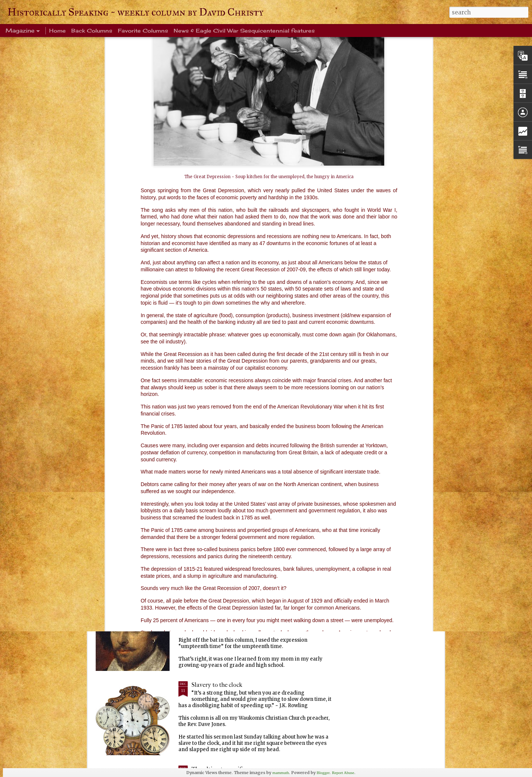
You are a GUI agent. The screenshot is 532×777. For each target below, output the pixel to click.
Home (57, 30)
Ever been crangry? (216, 516)
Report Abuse (343, 773)
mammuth (281, 773)
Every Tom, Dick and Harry (227, 600)
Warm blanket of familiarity (228, 432)
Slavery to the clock (217, 685)
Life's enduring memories (225, 348)
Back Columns (92, 30)
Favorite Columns (143, 30)
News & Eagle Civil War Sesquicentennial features (244, 30)
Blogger (323, 773)
